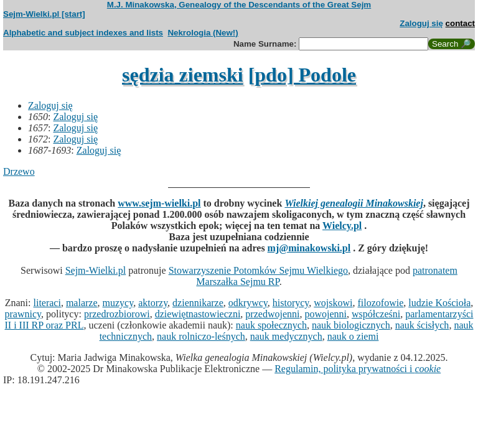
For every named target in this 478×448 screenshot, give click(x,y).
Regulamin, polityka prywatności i (358, 369)
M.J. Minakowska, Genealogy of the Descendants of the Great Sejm (239, 5)
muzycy (118, 303)
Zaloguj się (421, 23)
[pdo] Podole (302, 75)
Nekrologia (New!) (203, 33)
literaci (47, 303)
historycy (291, 303)
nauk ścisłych (422, 325)
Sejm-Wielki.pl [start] (44, 14)
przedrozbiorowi (117, 314)
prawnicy (23, 314)
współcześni (376, 314)
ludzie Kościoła (439, 303)
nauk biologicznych (351, 325)
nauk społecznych (271, 325)
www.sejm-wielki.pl (159, 203)
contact (460, 23)
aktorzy (153, 303)
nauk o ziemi (353, 336)
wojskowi (333, 303)
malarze (82, 303)
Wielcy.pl (342, 226)
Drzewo (19, 171)
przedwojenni (272, 314)
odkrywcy (248, 303)
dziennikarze (198, 303)
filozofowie (381, 303)
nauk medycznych (286, 336)
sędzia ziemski (183, 75)
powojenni (326, 314)
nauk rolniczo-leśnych (201, 336)
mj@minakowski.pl (309, 248)
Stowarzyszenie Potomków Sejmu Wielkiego (258, 270)
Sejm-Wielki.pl (96, 270)
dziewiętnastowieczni (198, 314)
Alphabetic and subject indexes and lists (83, 33)
